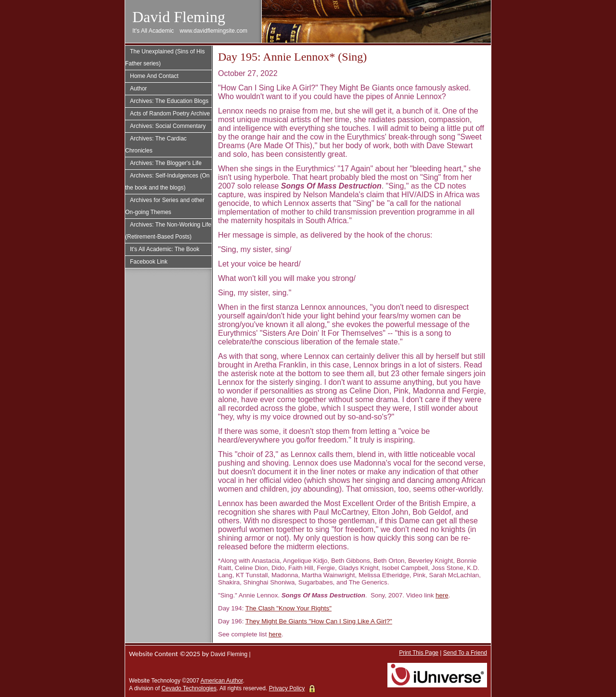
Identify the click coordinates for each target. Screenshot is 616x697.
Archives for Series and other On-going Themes (165, 206)
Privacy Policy (287, 688)
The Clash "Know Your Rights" (289, 608)
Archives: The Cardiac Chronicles (156, 145)
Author (138, 89)
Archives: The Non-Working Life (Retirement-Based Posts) (168, 231)
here (442, 595)
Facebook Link (149, 262)
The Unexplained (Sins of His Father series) (165, 57)
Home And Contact (154, 76)
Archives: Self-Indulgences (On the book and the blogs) (167, 182)
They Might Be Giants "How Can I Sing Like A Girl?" (319, 621)
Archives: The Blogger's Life (166, 163)
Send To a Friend (465, 653)
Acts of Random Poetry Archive (170, 114)
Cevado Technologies (189, 688)
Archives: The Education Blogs (169, 101)
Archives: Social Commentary (168, 126)
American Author (222, 681)
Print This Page (419, 653)
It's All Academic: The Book (165, 249)
